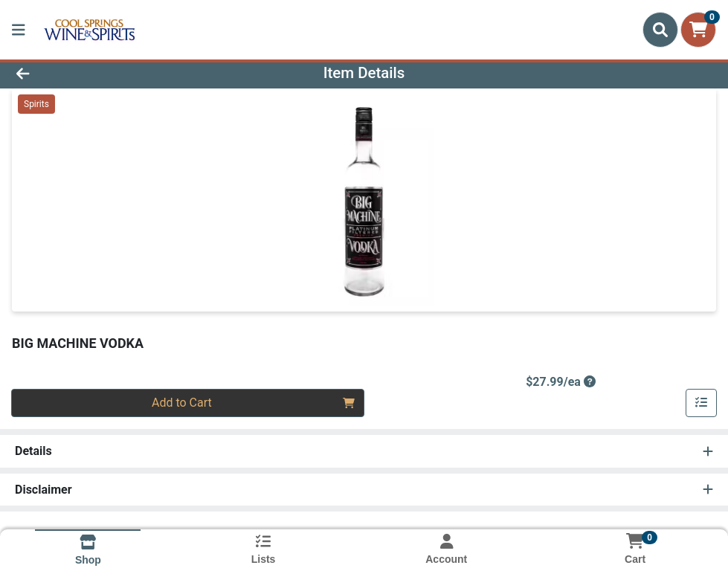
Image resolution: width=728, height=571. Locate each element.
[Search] (660, 30)
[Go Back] (100, 73)
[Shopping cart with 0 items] (698, 30)
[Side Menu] (19, 30)
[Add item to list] (701, 403)
